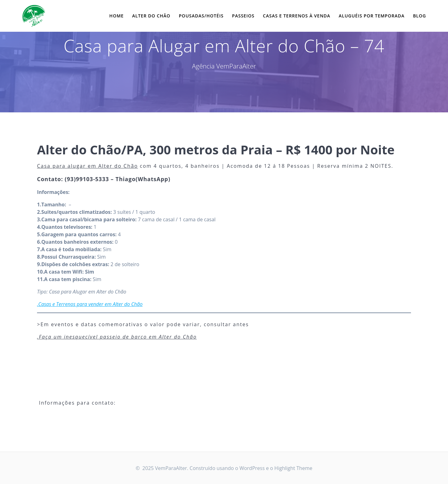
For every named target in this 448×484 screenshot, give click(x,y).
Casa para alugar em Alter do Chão (87, 166)
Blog (419, 16)
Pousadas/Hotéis (201, 16)
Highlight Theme (293, 468)
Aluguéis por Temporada (372, 16)
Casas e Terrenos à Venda (297, 16)
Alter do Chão (151, 16)
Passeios (243, 16)
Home (116, 16)
